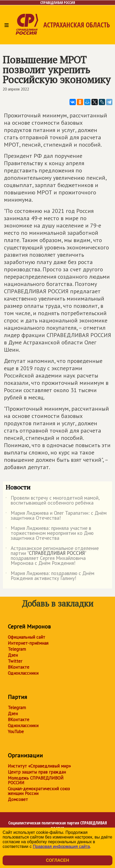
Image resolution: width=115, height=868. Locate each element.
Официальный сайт (27, 637)
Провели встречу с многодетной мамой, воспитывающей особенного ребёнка (53, 501)
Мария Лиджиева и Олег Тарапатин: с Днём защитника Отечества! (56, 516)
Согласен (57, 860)
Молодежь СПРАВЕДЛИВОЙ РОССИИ (36, 780)
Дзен (13, 655)
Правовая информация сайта (61, 846)
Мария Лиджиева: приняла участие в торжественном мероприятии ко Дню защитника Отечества (50, 533)
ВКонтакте (19, 667)
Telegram (17, 649)
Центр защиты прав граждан (37, 772)
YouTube (16, 732)
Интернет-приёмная (28, 643)
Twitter (15, 661)
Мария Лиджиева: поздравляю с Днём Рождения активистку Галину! (50, 576)
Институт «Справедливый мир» (39, 766)
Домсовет (18, 799)
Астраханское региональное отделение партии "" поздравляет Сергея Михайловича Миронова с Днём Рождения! (52, 556)
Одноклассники (23, 673)
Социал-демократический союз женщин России (39, 791)
